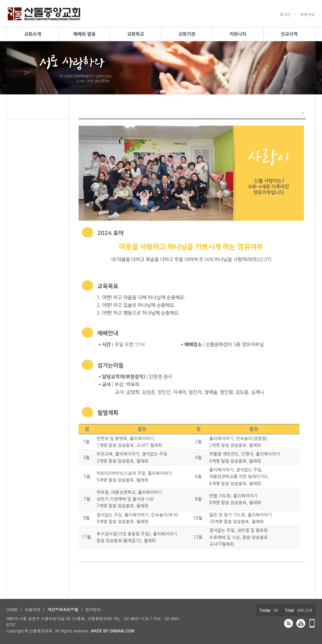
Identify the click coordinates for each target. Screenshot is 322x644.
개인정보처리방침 (63, 609)
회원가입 (308, 14)
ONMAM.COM (122, 631)
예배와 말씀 (84, 34)
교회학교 (136, 34)
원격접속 (93, 609)
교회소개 (33, 34)
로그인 (285, 14)
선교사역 (289, 34)
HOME (12, 609)
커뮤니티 (238, 34)
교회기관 (187, 34)
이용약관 (33, 609)
